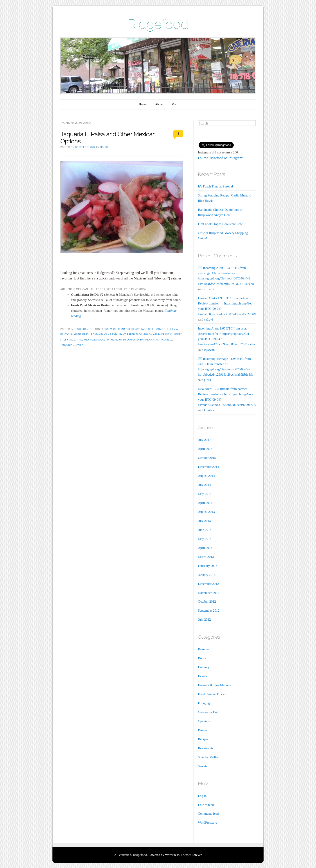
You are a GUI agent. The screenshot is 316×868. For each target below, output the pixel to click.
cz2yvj (208, 319)
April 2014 (205, 503)
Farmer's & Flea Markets (214, 685)
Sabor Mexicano (147, 340)
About (159, 104)
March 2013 (206, 557)
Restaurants (83, 329)
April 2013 (205, 548)
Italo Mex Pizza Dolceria (93, 340)
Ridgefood (158, 24)
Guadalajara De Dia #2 (158, 334)
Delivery (204, 667)
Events (202, 676)
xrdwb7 (209, 289)
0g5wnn (209, 350)
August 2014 (206, 476)
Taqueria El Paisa (72, 345)
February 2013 (208, 566)
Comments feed (208, 814)
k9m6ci (209, 410)
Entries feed (206, 805)
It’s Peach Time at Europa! (215, 186)
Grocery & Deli (208, 712)
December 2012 (208, 584)
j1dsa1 (208, 380)
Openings (204, 721)
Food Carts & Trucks (212, 694)
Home (143, 104)
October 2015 (207, 458)
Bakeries (204, 649)
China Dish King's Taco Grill (136, 329)
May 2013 (205, 539)
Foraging (204, 703)
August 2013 (206, 512)
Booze (202, 658)
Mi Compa (129, 340)
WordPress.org (208, 823)
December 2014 (208, 467)
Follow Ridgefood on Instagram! (221, 158)
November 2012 (209, 593)
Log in (202, 796)
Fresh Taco (135, 334)
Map (174, 104)
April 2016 (205, 449)
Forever (197, 855)
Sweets (203, 766)
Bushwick (110, 329)
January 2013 (207, 575)
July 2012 (204, 619)
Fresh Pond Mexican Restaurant (104, 334)
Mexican (116, 340)
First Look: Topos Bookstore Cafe (220, 224)
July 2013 (204, 521)
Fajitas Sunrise (71, 334)
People (202, 730)
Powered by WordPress (164, 855)
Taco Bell (166, 340)
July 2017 (204, 440)
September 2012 (209, 610)
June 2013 (205, 530)
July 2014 (204, 485)
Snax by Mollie (208, 757)
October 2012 (207, 601)
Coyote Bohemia (167, 329)
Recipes (203, 739)
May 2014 (205, 494)
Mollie (104, 147)
